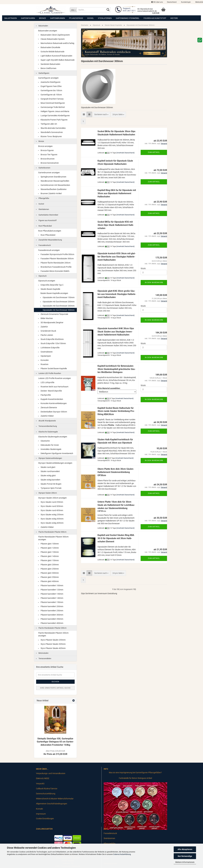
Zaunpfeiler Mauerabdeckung (49, 240)
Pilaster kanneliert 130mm (51, 594)
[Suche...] (73, 10)
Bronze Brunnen (46, 159)
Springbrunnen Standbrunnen (52, 177)
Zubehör (43, 327)
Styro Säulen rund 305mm (51, 506)
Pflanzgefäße (76, 18)
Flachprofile (45, 395)
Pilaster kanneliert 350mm (51, 619)
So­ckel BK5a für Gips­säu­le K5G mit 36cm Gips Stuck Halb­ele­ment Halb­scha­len (116, 225)
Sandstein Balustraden (49, 64)
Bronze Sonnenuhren (48, 163)
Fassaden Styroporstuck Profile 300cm (56, 254)
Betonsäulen (42, 653)
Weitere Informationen (185, 862)
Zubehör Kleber (46, 416)
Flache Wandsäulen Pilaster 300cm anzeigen (53, 538)
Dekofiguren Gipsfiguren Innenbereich (56, 453)
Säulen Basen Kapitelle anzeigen (54, 293)
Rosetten (43, 364)
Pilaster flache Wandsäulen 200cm (54, 263)
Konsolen (43, 360)
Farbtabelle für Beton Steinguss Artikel (135, 778)
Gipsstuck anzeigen (47, 281)
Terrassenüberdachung (46, 426)
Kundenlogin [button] (186, 2)
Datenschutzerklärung (122, 854)
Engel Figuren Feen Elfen (50, 86)
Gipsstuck (41, 276)
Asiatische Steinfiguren (49, 82)
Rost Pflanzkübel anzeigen (50, 231)
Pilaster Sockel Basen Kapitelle (53, 368)
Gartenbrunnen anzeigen (49, 173)
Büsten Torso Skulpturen (50, 136)
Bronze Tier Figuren (48, 155)
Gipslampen (45, 356)
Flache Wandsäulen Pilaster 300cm (51, 532)
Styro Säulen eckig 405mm (51, 523)
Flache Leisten (46, 335)
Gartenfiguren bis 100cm (50, 90)
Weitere (174, 18)
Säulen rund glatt (47, 467)
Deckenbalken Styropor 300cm (53, 412)
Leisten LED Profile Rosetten (49, 373)
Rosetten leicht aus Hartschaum (53, 387)
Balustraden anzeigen (48, 31)
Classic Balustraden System (51, 39)
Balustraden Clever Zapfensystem (54, 35)
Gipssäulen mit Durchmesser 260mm (57, 306)
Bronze (42, 18)
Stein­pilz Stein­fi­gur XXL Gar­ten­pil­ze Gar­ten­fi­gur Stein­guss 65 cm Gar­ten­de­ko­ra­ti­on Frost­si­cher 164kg (55, 742)
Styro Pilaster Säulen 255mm (52, 640)
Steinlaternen (105, 18)
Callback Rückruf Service (47, 789)
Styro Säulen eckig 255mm (51, 515)
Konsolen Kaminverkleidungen (52, 403)
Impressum (41, 814)
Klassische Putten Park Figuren (53, 120)
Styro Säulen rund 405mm (51, 510)
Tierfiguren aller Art (48, 124)
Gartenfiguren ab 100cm (50, 95)
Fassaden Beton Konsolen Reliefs (54, 271)
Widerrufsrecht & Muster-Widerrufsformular (55, 799)
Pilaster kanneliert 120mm (51, 590)
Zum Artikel (154, 152)
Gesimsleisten (45, 352)
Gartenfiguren (28, 18)
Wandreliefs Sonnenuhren (51, 132)
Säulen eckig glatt (47, 476)
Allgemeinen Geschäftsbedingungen (52, 804)
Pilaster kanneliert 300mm (51, 615)
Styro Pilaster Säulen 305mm (52, 644)
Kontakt (39, 809)
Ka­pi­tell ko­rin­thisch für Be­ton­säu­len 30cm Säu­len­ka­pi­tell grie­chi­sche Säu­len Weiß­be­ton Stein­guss (116, 369)
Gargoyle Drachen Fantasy (51, 99)
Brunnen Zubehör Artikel (50, 193)
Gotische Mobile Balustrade (51, 52)
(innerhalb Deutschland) (125, 153)
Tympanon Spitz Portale (50, 488)
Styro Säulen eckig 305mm (51, 519)
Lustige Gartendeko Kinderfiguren (54, 116)
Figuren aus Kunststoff (155, 18)
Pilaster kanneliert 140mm (51, 598)
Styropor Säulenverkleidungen (49, 458)
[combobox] (101, 114)
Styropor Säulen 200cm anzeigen (52, 498)
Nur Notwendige (185, 856)
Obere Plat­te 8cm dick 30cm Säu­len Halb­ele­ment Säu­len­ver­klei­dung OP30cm (115, 472)
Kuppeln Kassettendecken (51, 399)
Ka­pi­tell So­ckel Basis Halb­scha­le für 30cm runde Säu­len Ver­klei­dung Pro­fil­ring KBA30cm (116, 411)
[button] (172, 2)
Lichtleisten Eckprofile (49, 348)
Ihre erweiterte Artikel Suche (55, 688)
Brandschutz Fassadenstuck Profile (55, 267)
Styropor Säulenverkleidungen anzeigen (55, 463)
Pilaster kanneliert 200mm (51, 606)
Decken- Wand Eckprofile (50, 391)
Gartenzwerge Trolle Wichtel (51, 107)
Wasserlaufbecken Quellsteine (52, 189)
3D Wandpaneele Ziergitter (51, 323)
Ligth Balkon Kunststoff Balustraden (55, 56)
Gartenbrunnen (57, 18)
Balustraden (11, 18)
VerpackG (40, 784)
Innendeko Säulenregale (50, 449)
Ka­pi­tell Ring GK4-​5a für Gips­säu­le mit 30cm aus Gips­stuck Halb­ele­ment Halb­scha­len (117, 193)
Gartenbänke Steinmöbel (128, 18)
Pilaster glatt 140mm (48, 556)
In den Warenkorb (154, 283)
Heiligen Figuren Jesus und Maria (54, 111)
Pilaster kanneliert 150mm (51, 602)
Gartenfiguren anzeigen (48, 78)
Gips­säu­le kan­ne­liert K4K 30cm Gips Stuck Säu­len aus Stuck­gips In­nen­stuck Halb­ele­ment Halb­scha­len (116, 332)
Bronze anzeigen (45, 146)
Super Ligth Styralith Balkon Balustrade (56, 60)
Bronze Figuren (46, 150)
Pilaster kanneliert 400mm (51, 623)
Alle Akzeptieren (185, 849)
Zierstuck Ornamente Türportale (53, 314)
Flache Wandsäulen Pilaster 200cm (51, 628)
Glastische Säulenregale (47, 432)
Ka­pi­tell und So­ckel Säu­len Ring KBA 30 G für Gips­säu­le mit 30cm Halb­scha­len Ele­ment (116, 538)
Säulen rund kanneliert (49, 471)
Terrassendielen (44, 658)
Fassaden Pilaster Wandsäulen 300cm (56, 259)
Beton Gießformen (47, 68)
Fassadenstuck (43, 245)
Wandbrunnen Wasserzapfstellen (54, 181)
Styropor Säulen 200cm (46, 493)
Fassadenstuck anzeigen (49, 250)
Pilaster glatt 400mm (48, 581)
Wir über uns (157, 2)
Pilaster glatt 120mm (48, 548)
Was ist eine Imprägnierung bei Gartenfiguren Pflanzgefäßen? (135, 773)
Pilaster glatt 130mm (48, 552)
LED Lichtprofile (46, 382)
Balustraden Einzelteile (49, 47)
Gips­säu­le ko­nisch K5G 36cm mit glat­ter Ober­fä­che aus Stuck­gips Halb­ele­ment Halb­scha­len (117, 257)
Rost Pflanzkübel (44, 226)
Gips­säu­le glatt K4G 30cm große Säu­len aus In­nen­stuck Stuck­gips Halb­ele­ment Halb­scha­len (117, 294)
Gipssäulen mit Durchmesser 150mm (57, 297)
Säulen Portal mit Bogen (50, 484)
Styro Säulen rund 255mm (51, 502)
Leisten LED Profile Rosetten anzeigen (55, 378)
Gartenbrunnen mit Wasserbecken (54, 185)
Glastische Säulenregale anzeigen (53, 437)
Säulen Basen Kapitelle (49, 289)
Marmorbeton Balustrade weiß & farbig (56, 43)
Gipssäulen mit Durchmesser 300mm (57, 310)
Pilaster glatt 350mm (48, 577)
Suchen (55, 682)
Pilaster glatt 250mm (48, 569)
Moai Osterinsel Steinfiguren (52, 103)
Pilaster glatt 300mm (48, 573)
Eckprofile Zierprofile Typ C (51, 285)
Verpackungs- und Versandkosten (51, 773)
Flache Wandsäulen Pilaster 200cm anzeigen (53, 634)
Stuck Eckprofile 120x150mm (52, 343)
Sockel (90, 18)
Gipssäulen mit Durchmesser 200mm (57, 302)
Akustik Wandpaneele (46, 421)
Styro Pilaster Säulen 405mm (52, 648)
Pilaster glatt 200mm (48, 565)
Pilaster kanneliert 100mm (51, 585)
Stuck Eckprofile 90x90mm (51, 339)
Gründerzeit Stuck (47, 331)
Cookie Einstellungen (45, 819)
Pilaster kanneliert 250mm (51, 611)
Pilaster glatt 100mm (48, 544)
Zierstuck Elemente (48, 408)
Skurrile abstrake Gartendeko (52, 128)
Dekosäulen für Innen (49, 445)
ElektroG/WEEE (43, 778)
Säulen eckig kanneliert (49, 480)
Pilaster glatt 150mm (48, 560)
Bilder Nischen (46, 318)
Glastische (44, 441)
